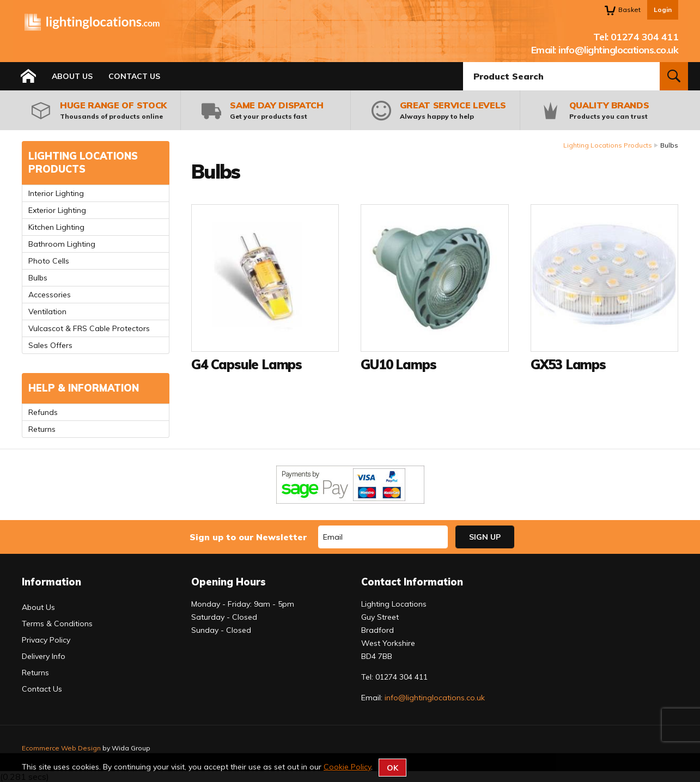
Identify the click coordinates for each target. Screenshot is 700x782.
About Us (72, 76)
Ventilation (47, 311)
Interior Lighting (56, 193)
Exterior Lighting (57, 210)
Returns (42, 429)
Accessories (50, 295)
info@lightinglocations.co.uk (618, 50)
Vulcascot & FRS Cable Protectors (89, 328)
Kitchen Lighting (56, 227)
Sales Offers (50, 345)
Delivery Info (44, 656)
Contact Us (134, 76)
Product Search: (463, 62)
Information (51, 582)
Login (663, 10)
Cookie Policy (347, 767)
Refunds (43, 412)
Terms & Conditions (57, 624)
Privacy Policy (46, 640)
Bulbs (38, 278)
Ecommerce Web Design (61, 748)
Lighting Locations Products (608, 145)
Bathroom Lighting (62, 244)
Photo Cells (49, 261)
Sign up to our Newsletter (248, 537)
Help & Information (84, 388)
